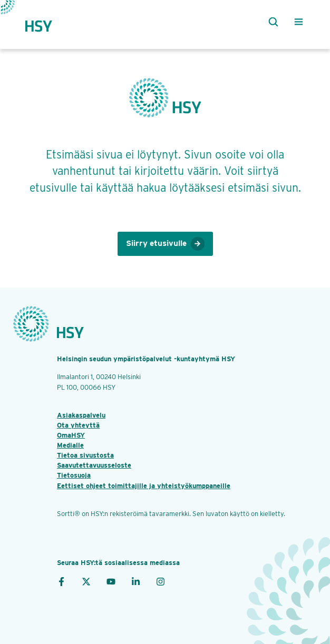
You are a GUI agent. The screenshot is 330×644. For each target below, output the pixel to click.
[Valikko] (299, 22)
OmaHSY (71, 435)
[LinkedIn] (136, 581)
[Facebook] (61, 581)
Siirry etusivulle (165, 244)
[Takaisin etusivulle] (48, 22)
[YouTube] (111, 581)
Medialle (70, 445)
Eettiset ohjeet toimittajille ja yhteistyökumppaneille (144, 486)
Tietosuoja (74, 475)
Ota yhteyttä (78, 425)
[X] (86, 581)
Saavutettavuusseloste (94, 465)
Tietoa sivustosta (85, 455)
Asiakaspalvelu (81, 415)
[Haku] (271, 22)
